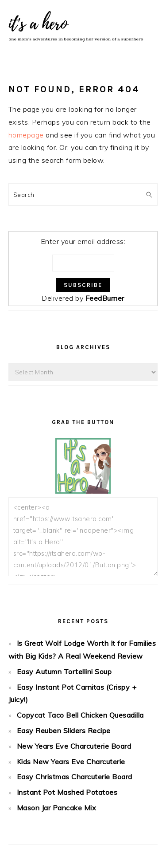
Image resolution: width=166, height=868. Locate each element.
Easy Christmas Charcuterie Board (75, 777)
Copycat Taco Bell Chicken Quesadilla (80, 715)
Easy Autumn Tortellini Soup (64, 672)
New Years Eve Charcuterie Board (74, 746)
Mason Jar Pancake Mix (57, 808)
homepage (26, 135)
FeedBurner (105, 298)
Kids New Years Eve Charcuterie (71, 762)
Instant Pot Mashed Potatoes (67, 792)
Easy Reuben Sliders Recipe (64, 731)
